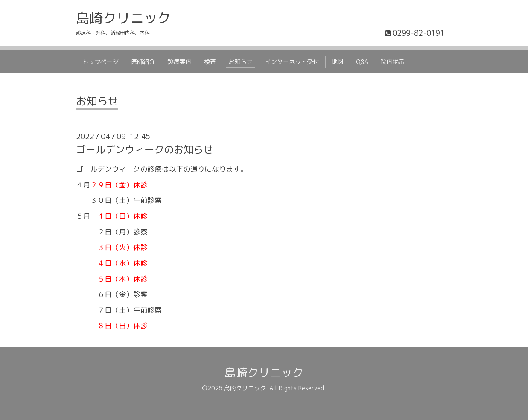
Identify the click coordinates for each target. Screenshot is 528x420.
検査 (210, 62)
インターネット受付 (292, 62)
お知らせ (240, 62)
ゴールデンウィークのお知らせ (145, 149)
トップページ (100, 62)
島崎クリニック (123, 18)
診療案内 (180, 62)
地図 (338, 62)
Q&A (362, 62)
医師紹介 (143, 62)
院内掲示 (393, 62)
